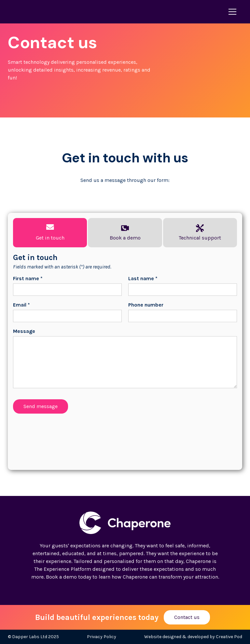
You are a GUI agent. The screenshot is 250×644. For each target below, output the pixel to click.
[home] (37, 12)
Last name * (143, 278)
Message (24, 331)
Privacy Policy (102, 637)
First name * (28, 278)
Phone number (146, 305)
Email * (21, 305)
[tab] (50, 233)
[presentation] (62, 437)
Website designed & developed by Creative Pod (193, 637)
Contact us (187, 617)
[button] (231, 12)
